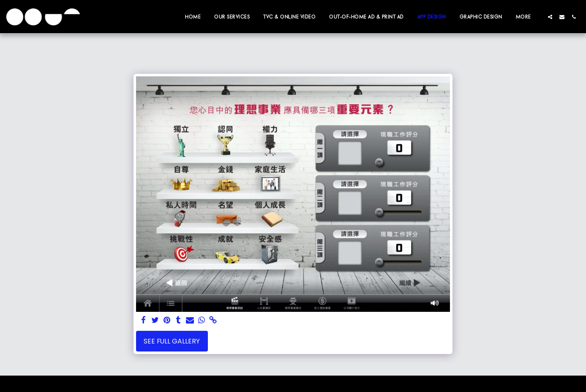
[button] (550, 17)
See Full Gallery (172, 341)
